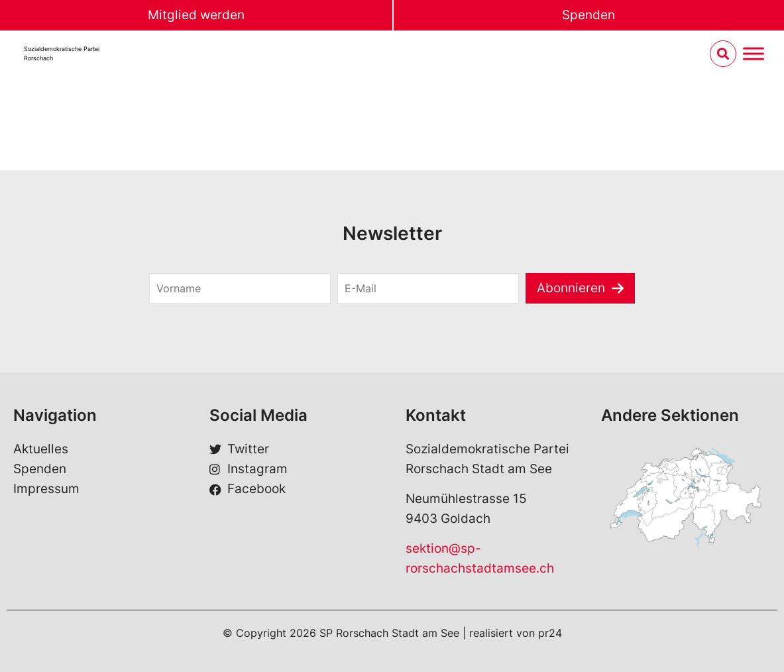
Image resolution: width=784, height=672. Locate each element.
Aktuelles (41, 449)
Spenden (588, 15)
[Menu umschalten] (754, 54)
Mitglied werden (196, 15)
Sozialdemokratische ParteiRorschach (62, 53)
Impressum (46, 489)
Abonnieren (571, 288)
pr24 (550, 633)
